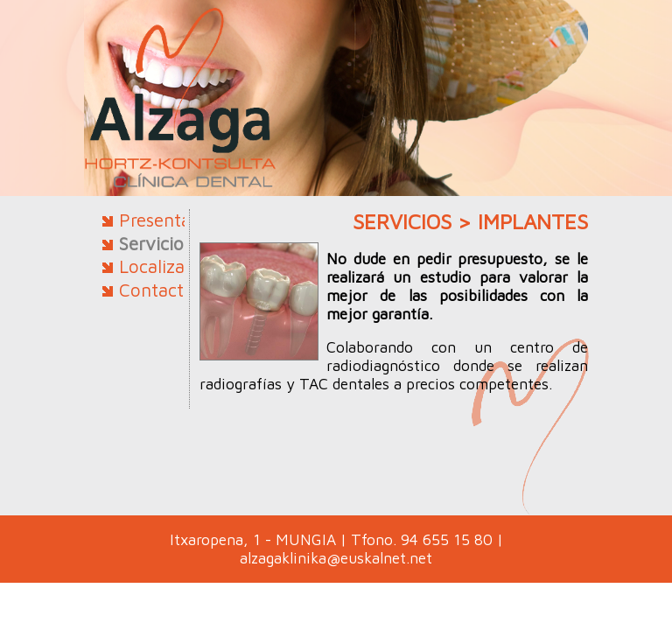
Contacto (157, 290)
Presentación (172, 220)
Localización (169, 266)
